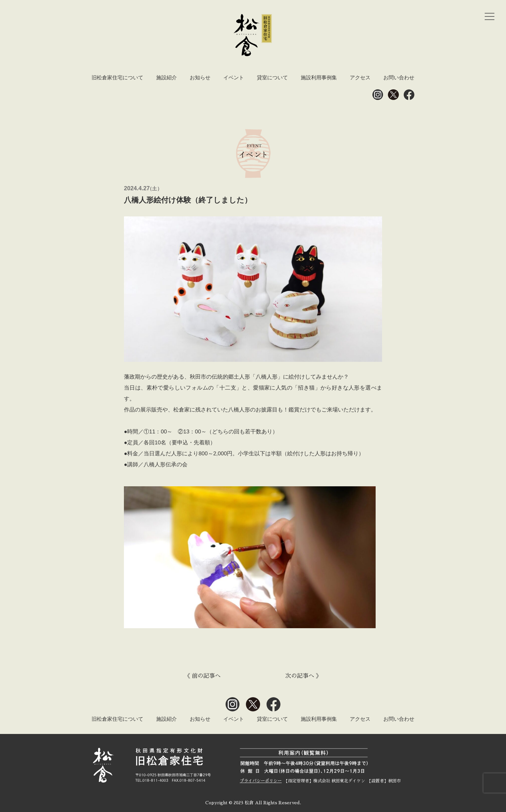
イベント (234, 78)
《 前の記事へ (202, 676)
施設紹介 (167, 78)
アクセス (360, 78)
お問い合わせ (399, 78)
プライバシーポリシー (261, 781)
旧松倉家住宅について (117, 78)
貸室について (272, 78)
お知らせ (200, 78)
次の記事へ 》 (304, 676)
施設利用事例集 (319, 78)
